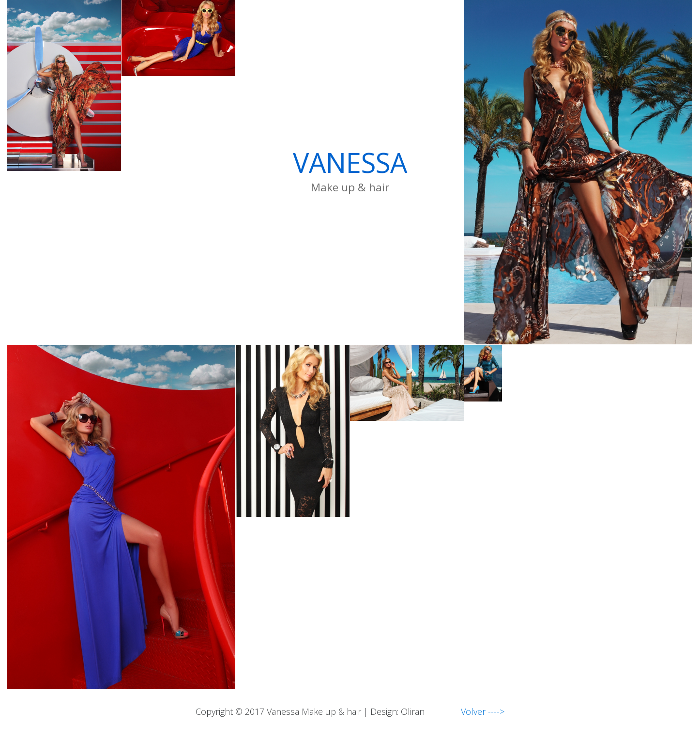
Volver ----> (466, 711)
